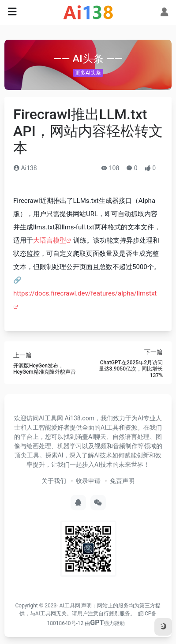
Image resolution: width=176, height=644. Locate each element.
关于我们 (54, 481)
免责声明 (122, 481)
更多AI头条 (88, 73)
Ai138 (25, 168)
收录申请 (88, 481)
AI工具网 (69, 606)
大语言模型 (50, 240)
